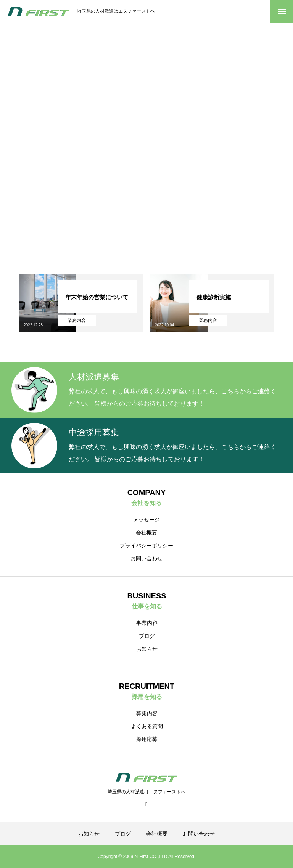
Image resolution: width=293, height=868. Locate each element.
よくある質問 (147, 726)
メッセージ (146, 520)
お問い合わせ (146, 558)
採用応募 (147, 739)
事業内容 (147, 623)
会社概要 (146, 533)
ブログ (147, 636)
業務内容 (77, 321)
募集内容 (147, 713)
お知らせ (147, 649)
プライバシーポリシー (146, 546)
